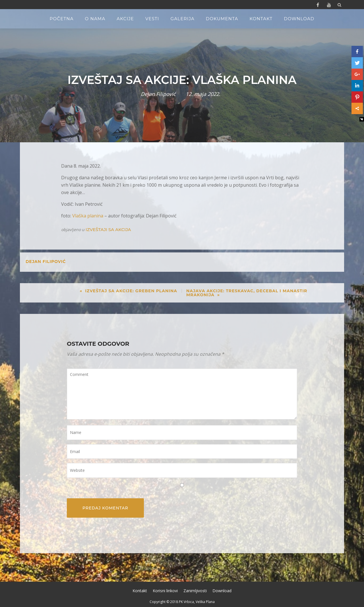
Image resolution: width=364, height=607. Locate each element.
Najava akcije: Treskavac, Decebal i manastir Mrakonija (247, 293)
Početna (62, 19)
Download (299, 19)
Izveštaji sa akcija (108, 230)
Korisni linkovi (165, 591)
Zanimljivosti (195, 591)
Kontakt (261, 19)
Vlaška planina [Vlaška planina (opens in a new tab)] (88, 216)
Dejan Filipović (158, 94)
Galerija (183, 19)
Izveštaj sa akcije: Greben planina (131, 291)
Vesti (152, 19)
